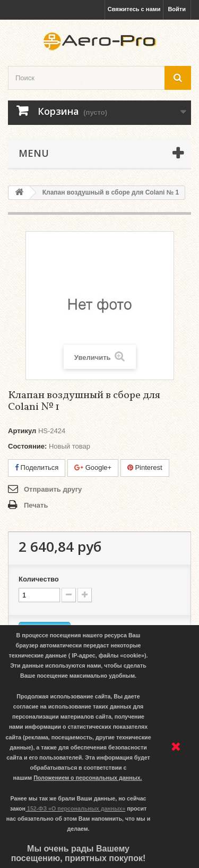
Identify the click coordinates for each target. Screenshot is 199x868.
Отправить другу (53, 489)
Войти (177, 9)
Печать (36, 505)
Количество (39, 579)
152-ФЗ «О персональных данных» (76, 808)
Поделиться (37, 467)
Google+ (93, 467)
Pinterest (145, 467)
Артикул (22, 431)
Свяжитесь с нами (134, 9)
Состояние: (27, 446)
